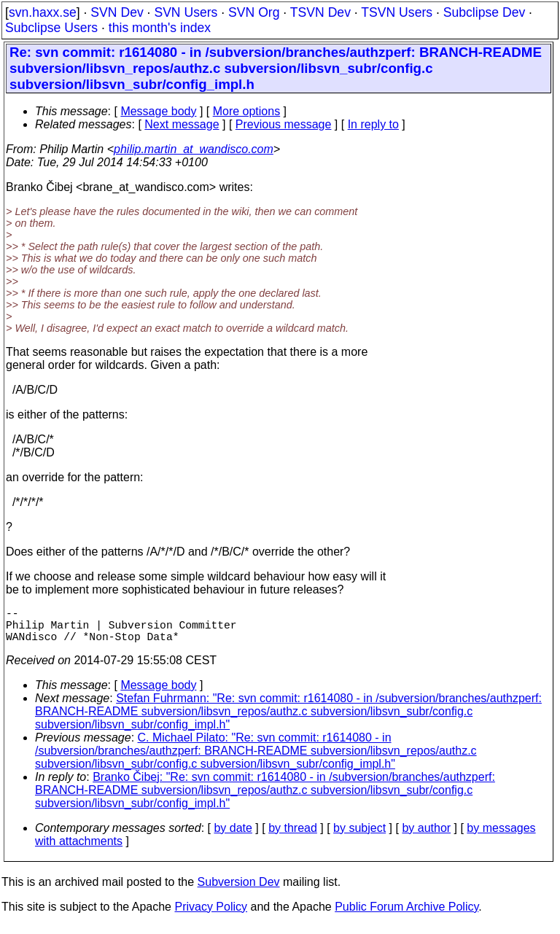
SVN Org (254, 12)
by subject (359, 837)
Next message (182, 124)
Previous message (284, 124)
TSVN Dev (320, 12)
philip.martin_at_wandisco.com (194, 149)
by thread (293, 837)
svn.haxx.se (43, 12)
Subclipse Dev (484, 12)
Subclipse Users (51, 28)
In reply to (373, 124)
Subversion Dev (239, 891)
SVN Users (186, 12)
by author (426, 837)
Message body (158, 111)
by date (233, 837)
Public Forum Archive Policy (407, 915)
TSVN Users (397, 12)
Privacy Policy (211, 915)
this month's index (160, 28)
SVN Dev (117, 12)
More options (247, 111)
